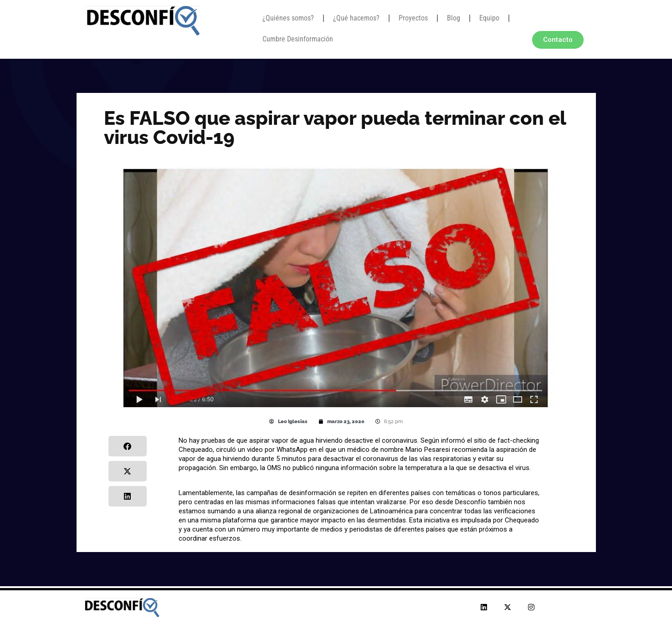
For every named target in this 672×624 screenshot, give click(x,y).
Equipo (489, 18)
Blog (454, 18)
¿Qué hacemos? (356, 18)
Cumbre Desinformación (298, 39)
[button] (128, 446)
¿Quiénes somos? (288, 18)
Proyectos (413, 18)
